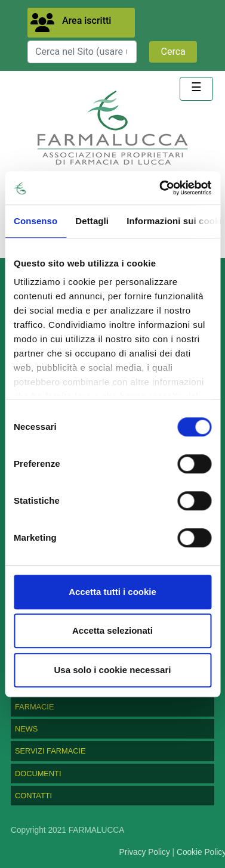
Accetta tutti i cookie (112, 592)
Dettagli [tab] (92, 221)
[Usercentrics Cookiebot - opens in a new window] (161, 188)
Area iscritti (87, 21)
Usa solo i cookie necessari (113, 670)
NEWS (26, 729)
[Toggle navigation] (196, 89)
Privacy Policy (145, 852)
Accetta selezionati (112, 630)
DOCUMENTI (38, 774)
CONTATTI (33, 796)
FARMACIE (34, 707)
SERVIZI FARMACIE (50, 751)
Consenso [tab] (36, 221)
